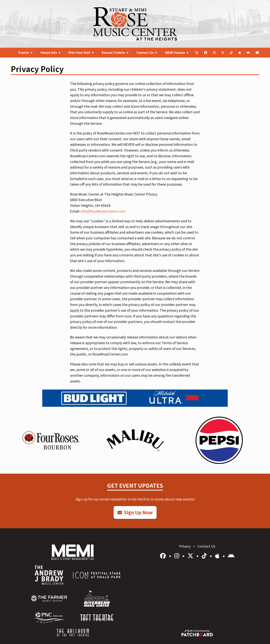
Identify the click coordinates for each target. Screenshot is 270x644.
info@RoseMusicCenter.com (103, 211)
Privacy (185, 546)
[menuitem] (26, 53)
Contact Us (206, 546)
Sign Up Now (135, 512)
